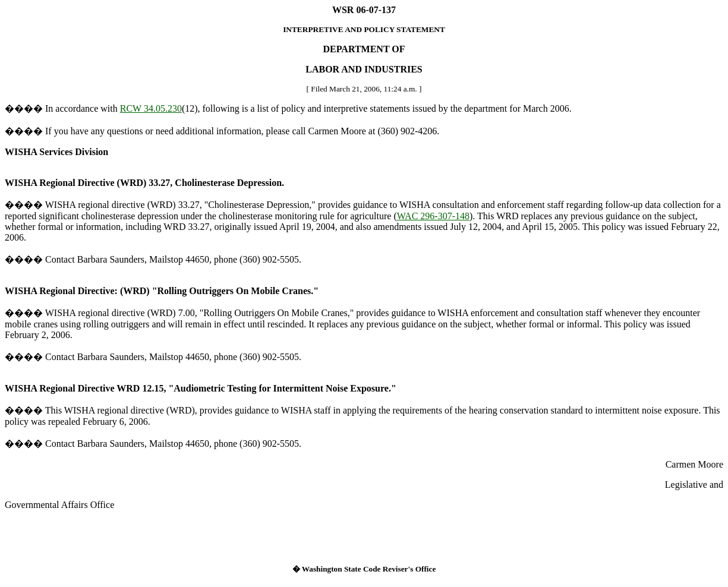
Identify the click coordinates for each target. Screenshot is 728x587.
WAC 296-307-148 (433, 216)
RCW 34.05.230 (151, 108)
